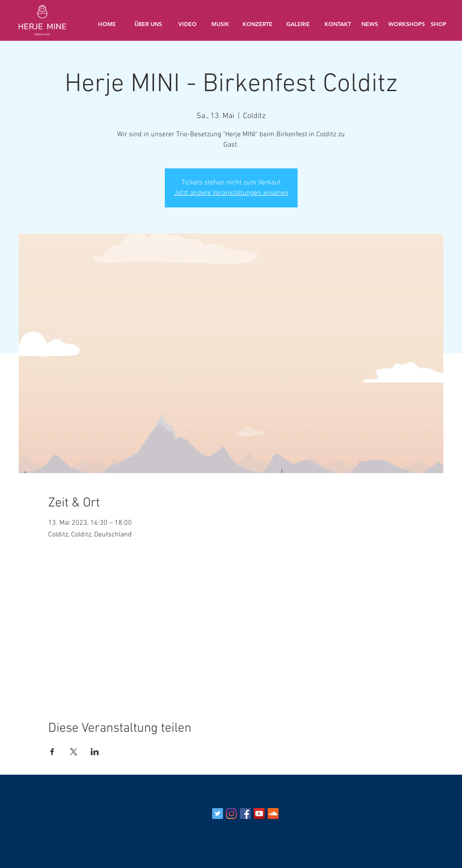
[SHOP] (439, 24)
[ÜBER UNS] (148, 24)
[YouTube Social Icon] (259, 814)
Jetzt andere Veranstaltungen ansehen (231, 193)
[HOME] (107, 24)
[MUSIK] (220, 24)
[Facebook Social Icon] (245, 814)
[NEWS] (370, 24)
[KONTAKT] (338, 24)
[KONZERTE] (258, 24)
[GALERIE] (298, 24)
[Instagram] (231, 814)
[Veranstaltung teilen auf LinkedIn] (95, 752)
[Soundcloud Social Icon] (273, 814)
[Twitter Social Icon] (218, 814)
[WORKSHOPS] (407, 24)
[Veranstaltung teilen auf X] (74, 752)
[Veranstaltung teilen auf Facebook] (52, 752)
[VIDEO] (188, 24)
